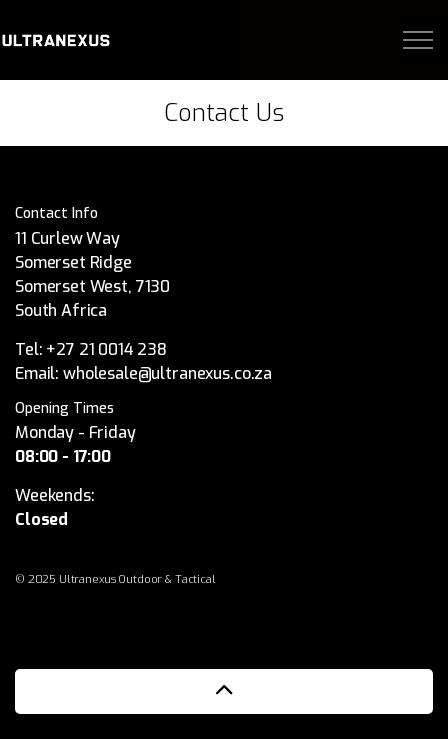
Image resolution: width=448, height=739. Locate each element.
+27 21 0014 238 (106, 349)
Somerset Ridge (73, 262)
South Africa (61, 310)
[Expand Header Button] (418, 40)
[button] (224, 691)
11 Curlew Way (69, 238)
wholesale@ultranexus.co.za (167, 373)
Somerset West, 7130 (92, 286)
